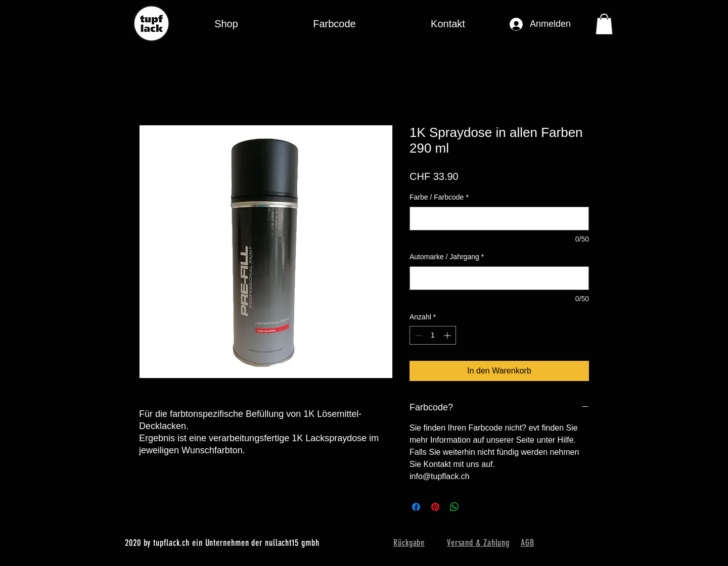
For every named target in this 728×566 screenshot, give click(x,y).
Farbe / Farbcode (439, 197)
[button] (334, 24)
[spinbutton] (433, 335)
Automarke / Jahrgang (447, 257)
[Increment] (448, 335)
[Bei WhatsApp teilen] (454, 507)
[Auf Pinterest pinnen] (435, 507)
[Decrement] (417, 335)
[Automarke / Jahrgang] (499, 278)
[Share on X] (474, 507)
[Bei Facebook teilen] (416, 507)
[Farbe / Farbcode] (499, 219)
